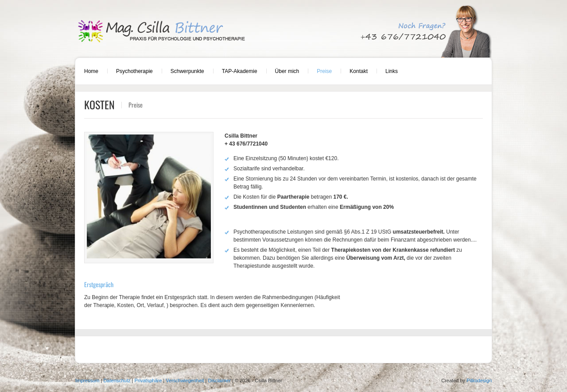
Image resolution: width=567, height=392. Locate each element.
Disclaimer (219, 380)
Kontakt (359, 71)
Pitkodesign (479, 380)
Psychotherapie (134, 71)
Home (91, 71)
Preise (324, 71)
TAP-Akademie (240, 71)
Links (392, 71)
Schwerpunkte (187, 71)
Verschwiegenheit (185, 380)
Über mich (287, 71)
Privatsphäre (148, 380)
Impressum (87, 380)
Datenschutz (117, 380)
